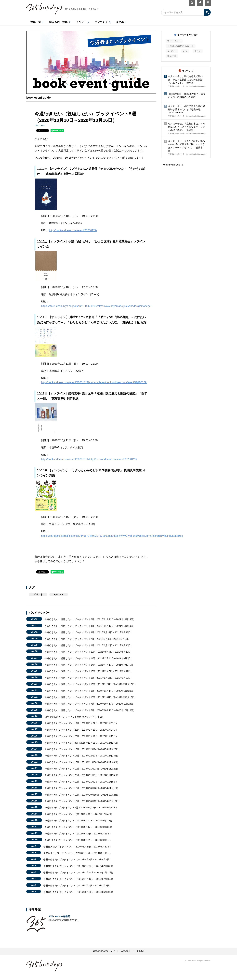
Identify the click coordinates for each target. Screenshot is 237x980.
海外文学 (172, 56)
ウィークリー (174, 41)
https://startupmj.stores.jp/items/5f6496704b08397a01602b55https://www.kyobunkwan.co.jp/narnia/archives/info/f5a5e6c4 (112, 536)
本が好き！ (126, 951)
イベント (81, 22)
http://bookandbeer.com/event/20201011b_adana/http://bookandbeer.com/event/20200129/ (94, 382)
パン (185, 51)
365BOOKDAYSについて (104, 951)
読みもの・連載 (58, 22)
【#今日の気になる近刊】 (181, 46)
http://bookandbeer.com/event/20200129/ (73, 230)
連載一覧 (36, 22)
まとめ (120, 22)
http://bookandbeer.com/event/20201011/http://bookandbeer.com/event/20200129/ (89, 459)
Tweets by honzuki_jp (172, 165)
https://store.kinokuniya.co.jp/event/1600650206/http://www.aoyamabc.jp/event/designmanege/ (96, 306)
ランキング (101, 22)
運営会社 (140, 951)
